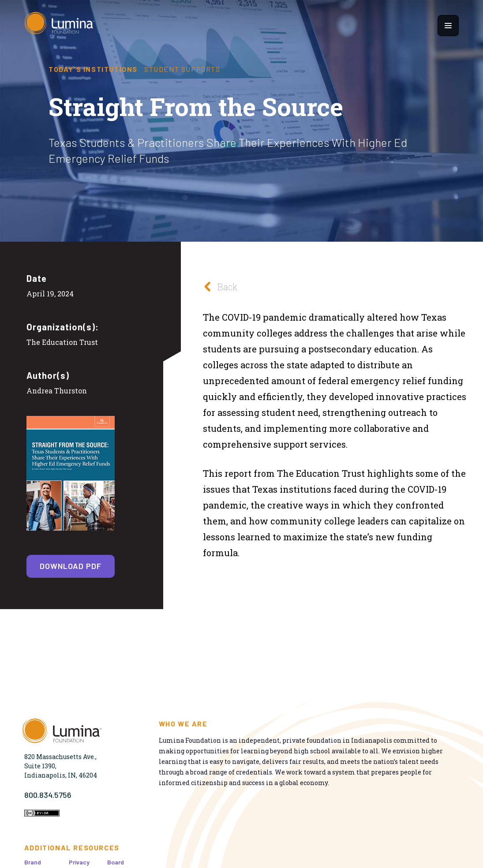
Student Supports (182, 69)
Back (218, 286)
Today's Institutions (93, 69)
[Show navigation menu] (448, 26)
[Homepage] (60, 25)
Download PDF (71, 566)
